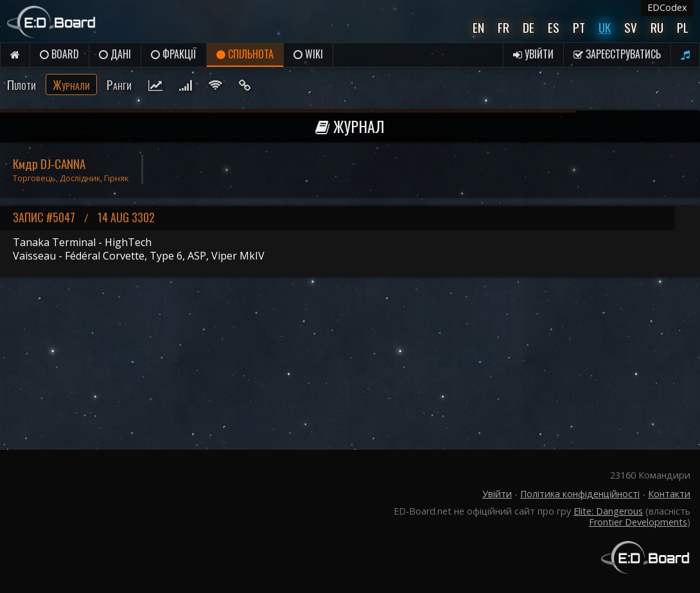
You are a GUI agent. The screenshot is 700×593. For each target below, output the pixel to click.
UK (605, 27)
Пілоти (22, 84)
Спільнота (245, 54)
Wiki (308, 54)
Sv (631, 27)
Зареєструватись (617, 54)
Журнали (71, 84)
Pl (683, 27)
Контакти (669, 494)
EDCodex (667, 7)
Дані (115, 54)
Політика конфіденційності (580, 494)
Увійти (533, 54)
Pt (579, 27)
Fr (503, 27)
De (529, 27)
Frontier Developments (638, 522)
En (478, 27)
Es (554, 27)
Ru (657, 27)
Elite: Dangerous (608, 511)
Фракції (174, 54)
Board (59, 54)
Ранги (119, 84)
